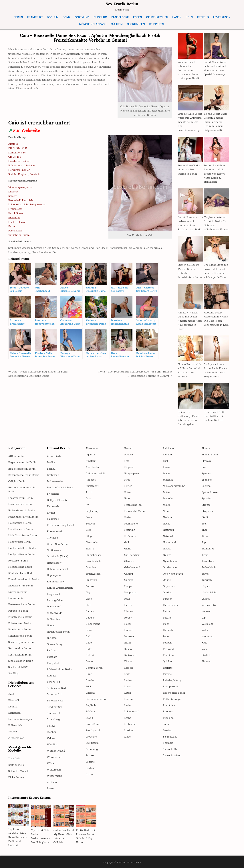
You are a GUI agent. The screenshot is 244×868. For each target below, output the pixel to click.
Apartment (92, 486)
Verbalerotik (209, 605)
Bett (88, 530)
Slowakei (207, 461)
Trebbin (51, 732)
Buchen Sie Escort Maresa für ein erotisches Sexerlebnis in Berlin (190, 271)
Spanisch (207, 480)
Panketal (52, 650)
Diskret (90, 655)
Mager (167, 474)
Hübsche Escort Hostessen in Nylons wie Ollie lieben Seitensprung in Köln (216, 319)
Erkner (51, 513)
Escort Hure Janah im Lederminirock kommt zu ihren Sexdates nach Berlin (190, 223)
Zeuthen (52, 782)
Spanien (206, 474)
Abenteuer (92, 448)
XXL (204, 643)
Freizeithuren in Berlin (22, 511)
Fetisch (129, 455)
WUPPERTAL (157, 24)
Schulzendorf (55, 694)
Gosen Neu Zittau (57, 544)
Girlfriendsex (132, 555)
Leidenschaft (132, 712)
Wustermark (54, 776)
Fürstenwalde (55, 531)
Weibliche (208, 624)
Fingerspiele (131, 474)
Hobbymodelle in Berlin (22, 548)
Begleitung (92, 511)
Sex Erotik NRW (18, 667)
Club (88, 605)
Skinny (206, 448)
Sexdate (168, 731)
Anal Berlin (92, 467)
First (127, 480)
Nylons (167, 555)
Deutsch (91, 618)
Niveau (167, 549)
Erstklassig (92, 743)
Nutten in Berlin (18, 592)
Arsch (89, 492)
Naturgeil (168, 530)
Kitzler (128, 661)
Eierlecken (15, 713)
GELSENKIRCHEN (157, 17)
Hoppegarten (55, 575)
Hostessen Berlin (18, 561)
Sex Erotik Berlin (122, 4)
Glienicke (52, 538)
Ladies (128, 680)
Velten (51, 738)
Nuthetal (52, 638)
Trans (205, 555)
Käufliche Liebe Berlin (21, 573)
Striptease (208, 511)
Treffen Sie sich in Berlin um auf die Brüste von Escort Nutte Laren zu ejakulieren (214, 174)
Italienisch (130, 655)
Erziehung (92, 749)
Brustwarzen (93, 574)
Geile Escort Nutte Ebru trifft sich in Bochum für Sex (215, 416)
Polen (166, 624)
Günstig (129, 580)
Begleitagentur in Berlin (22, 462)
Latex (128, 693)
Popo (166, 636)
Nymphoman (171, 561)
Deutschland (93, 624)
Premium (168, 655)
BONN (66, 17)
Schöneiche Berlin (57, 688)
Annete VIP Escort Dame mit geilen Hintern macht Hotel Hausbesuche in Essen (190, 321)
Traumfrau (208, 561)
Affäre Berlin (16, 456)
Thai (204, 530)
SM (204, 467)
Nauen (51, 626)
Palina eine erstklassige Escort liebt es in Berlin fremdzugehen (189, 418)
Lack (127, 674)
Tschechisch (209, 567)
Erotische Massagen (20, 719)
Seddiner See (55, 707)
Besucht (90, 524)
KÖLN (189, 17)
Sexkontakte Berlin (20, 648)
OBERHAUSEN (136, 24)
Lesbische (130, 724)
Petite (166, 611)
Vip (204, 618)
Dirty (89, 649)
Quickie (167, 661)
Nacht (166, 524)
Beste (89, 517)
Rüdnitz (51, 676)
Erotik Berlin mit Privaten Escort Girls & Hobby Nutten (86, 836)
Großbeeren (54, 550)
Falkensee (53, 519)
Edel (88, 687)
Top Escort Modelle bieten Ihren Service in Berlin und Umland (18, 837)
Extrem (90, 774)
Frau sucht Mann (134, 511)
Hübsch (129, 630)
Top (204, 542)
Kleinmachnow (56, 582)
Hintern (129, 611)
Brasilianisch (93, 561)
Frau (127, 499)
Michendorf (54, 607)
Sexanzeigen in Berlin (21, 642)
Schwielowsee (55, 701)
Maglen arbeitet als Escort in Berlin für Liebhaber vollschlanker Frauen (216, 223)
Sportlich (207, 499)
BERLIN (18, 17)
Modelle (168, 499)
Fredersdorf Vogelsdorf (60, 525)
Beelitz (51, 462)
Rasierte (168, 668)
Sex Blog (13, 673)
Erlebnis (91, 712)
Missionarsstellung (174, 486)
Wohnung (208, 636)
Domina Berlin (94, 668)
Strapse (206, 505)
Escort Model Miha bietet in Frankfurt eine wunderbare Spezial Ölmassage (215, 68)
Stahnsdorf (53, 713)
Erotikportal (93, 731)
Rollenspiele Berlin (174, 693)
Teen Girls (14, 759)
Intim (128, 643)
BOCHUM (53, 17)
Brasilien (91, 567)
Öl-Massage (170, 567)
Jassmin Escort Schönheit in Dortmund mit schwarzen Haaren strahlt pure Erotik (189, 70)
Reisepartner (171, 687)
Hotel (127, 624)
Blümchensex (94, 555)
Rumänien (169, 705)
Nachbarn (169, 517)
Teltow (51, 726)
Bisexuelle (92, 542)
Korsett (129, 668)
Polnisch (168, 630)
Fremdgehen (132, 524)
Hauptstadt (131, 593)
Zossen (51, 788)
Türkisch (207, 580)
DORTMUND (82, 17)
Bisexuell (14, 700)
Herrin (128, 605)
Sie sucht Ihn (171, 749)
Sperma (206, 486)
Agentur (91, 455)
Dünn (89, 674)
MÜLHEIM (117, 24)
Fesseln (129, 448)
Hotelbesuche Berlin (20, 567)
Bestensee (53, 475)
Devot (89, 630)
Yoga (205, 649)
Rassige (167, 674)
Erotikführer (93, 724)
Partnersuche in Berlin (22, 604)
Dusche (90, 680)
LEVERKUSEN (222, 17)
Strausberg (53, 719)
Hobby (128, 618)
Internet (129, 636)
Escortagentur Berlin (21, 498)
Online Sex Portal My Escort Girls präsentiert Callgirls (64, 836)
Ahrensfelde (54, 456)
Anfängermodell (95, 474)
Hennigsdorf (54, 563)
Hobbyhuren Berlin (20, 542)
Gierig (128, 549)
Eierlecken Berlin (96, 699)
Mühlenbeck (54, 619)
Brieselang (53, 494)
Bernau (51, 469)
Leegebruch (54, 594)
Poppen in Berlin (18, 611)
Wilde (205, 630)
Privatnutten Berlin (20, 623)
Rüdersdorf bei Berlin (59, 669)
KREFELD (203, 17)
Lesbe (128, 718)
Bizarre (90, 549)
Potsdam (52, 657)
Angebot (91, 480)
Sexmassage (170, 737)
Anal (11, 694)
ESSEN (137, 17)
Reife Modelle (16, 765)
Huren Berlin (16, 598)
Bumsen (91, 586)
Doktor (90, 661)
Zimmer (206, 661)
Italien (128, 649)
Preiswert (169, 649)
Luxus (167, 467)
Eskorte (90, 762)
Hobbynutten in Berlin (22, 554)
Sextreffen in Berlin (20, 655)
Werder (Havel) (56, 751)
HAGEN (177, 17)
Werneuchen (54, 757)
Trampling (208, 549)
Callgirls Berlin (17, 481)
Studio (205, 517)
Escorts (90, 755)
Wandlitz (52, 745)
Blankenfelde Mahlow (60, 488)
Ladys (128, 687)
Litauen (167, 455)
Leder (128, 705)
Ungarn (206, 586)
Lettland (129, 731)
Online (167, 580)
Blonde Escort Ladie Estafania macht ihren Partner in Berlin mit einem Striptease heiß (216, 122)
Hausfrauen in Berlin (21, 529)
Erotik (89, 718)
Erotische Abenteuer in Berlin (22, 490)
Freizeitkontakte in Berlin (23, 517)
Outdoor (168, 593)
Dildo (89, 643)
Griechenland (132, 567)
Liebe (127, 737)
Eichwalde (53, 506)
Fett (127, 461)
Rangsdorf (53, 663)
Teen (204, 524)
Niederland (169, 542)
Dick (88, 636)
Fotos (128, 492)
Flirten (128, 486)
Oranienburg (54, 644)
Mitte (166, 492)
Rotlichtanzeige (172, 699)
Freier (128, 517)
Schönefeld (53, 682)
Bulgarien (91, 580)
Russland (168, 718)
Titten (205, 536)
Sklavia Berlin (210, 455)
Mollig (167, 505)
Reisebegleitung (172, 680)
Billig (89, 536)
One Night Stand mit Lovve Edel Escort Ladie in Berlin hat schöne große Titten (216, 271)
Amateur (91, 461)
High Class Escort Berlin (23, 536)
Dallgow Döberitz (57, 500)
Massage (168, 480)
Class (89, 599)
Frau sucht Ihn (133, 505)
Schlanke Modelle (19, 771)
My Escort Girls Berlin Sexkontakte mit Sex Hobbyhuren (41, 836)
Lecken (128, 699)
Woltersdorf (54, 770)
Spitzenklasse (210, 492)
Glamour (129, 561)
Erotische (91, 737)
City (88, 593)
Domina (13, 707)
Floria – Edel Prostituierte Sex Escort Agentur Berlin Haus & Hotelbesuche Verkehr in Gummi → (135, 374)
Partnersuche (171, 605)
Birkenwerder (55, 481)
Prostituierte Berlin (20, 630)
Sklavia (13, 732)
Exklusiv (91, 768)
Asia (88, 499)
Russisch (168, 712)
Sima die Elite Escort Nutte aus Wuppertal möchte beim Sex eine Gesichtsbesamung (190, 122)
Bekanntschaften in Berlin (24, 475)
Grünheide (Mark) (57, 556)
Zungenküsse (16, 738)
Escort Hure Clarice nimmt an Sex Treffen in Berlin (189, 170)
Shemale (168, 743)
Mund (167, 511)
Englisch (91, 705)
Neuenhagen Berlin (58, 632)
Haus (127, 599)
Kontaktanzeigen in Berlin (24, 579)
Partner (167, 599)
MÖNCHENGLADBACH (93, 24)
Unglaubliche (209, 593)
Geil (127, 542)
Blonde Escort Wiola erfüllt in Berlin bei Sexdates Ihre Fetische (190, 370)
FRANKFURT (35, 17)
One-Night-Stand (173, 574)
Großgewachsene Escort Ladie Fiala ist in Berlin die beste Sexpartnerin (216, 370)
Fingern (129, 467)
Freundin (130, 530)
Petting (167, 618)
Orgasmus (169, 586)
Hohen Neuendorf (57, 569)
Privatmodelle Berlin (20, 617)
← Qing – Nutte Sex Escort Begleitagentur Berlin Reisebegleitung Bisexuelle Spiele (38, 374)
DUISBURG (100, 17)
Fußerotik (130, 536)
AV (87, 505)
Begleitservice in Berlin (22, 469)
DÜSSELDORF (120, 17)
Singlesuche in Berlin (21, 661)
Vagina (206, 599)
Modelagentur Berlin (21, 586)
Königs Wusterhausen (60, 588)
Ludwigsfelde (55, 600)
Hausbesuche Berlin (20, 523)
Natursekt (169, 536)
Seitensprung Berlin (20, 636)
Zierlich (206, 655)
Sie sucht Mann (172, 755)
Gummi (129, 574)
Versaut (206, 611)
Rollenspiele (15, 725)
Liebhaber (169, 448)
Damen (90, 611)
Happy (128, 586)
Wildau (51, 763)
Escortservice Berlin (20, 504)
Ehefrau (90, 693)
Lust (166, 461)
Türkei (205, 574)
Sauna (167, 724)
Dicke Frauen (16, 777)
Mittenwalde (55, 613)
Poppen (167, 643)
